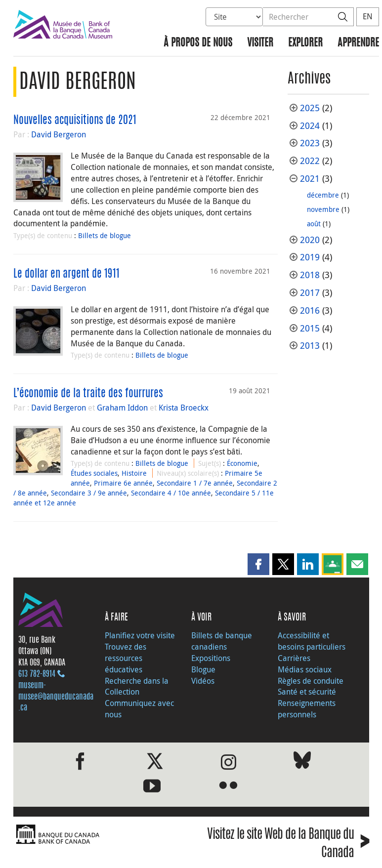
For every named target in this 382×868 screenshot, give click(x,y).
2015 (310, 328)
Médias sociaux (305, 669)
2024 (310, 126)
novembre (323, 209)
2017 (310, 293)
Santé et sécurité (307, 692)
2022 (310, 161)
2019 (310, 257)
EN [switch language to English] (368, 16)
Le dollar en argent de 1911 (66, 274)
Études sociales (94, 473)
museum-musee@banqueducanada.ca (56, 697)
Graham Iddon (122, 408)
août (314, 224)
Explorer (305, 43)
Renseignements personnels (307, 709)
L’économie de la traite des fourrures (88, 394)
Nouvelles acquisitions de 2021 (75, 121)
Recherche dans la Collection (137, 686)
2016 (310, 310)
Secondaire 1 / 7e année (195, 483)
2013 (310, 346)
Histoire (134, 473)
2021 (310, 179)
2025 (310, 108)
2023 (310, 143)
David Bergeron (59, 134)
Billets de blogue (105, 235)
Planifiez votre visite (140, 635)
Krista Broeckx (184, 408)
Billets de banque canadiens (222, 641)
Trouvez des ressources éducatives (126, 658)
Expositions (211, 658)
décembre (323, 195)
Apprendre (358, 43)
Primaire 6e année (123, 483)
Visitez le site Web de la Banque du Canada (288, 845)
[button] (258, 564)
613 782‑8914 (37, 674)
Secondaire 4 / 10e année (171, 493)
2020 (310, 240)
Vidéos (203, 681)
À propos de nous (198, 43)
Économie (242, 463)
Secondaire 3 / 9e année (89, 493)
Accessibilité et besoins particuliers (312, 641)
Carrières (294, 658)
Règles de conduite (311, 681)
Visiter (260, 43)
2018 (310, 275)
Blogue (203, 669)
